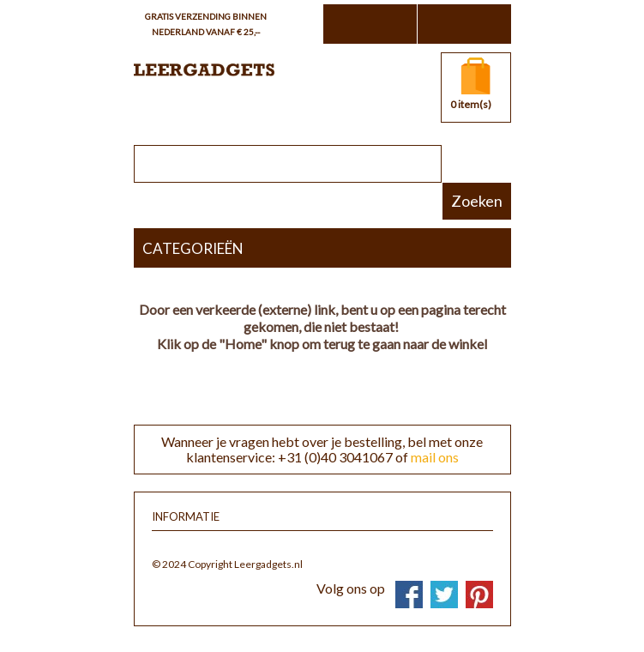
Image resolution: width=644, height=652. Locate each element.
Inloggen (464, 24)
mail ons (435, 457)
